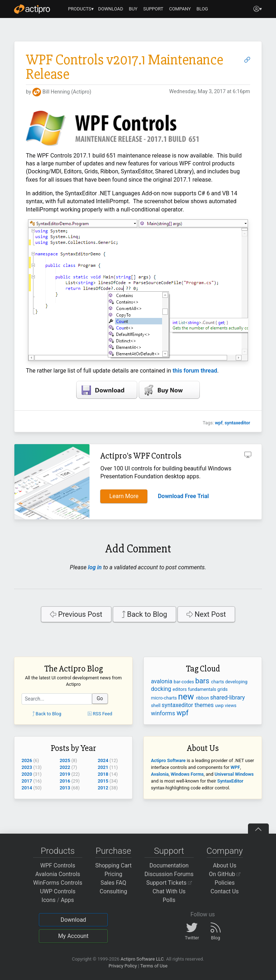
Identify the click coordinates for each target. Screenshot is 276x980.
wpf (219, 423)
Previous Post (76, 614)
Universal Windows (234, 774)
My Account (73, 936)
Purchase (113, 851)
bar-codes (184, 682)
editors (180, 689)
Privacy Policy (123, 966)
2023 (27, 767)
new (187, 697)
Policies (225, 883)
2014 (27, 788)
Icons (49, 900)
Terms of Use (154, 966)
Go (100, 698)
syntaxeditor (237, 423)
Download (73, 920)
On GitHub (225, 874)
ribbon (203, 698)
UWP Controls (58, 891)
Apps (67, 900)
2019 (65, 774)
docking (162, 689)
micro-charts (164, 698)
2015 (103, 781)
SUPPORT (153, 9)
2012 (103, 788)
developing (236, 682)
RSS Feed (100, 714)
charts (218, 682)
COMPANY (180, 9)
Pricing (114, 874)
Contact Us (225, 891)
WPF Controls (58, 865)
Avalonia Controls (58, 874)
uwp (220, 705)
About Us (225, 865)
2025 (65, 760)
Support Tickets (169, 883)
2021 (103, 767)
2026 (27, 760)
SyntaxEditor (231, 781)
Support (169, 851)
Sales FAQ (114, 883)
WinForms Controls (58, 883)
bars (203, 681)
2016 (65, 781)
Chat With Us (169, 891)
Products (58, 851)
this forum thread (195, 371)
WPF (235, 767)
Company (225, 851)
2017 (27, 781)
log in (95, 567)
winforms (164, 713)
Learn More (124, 496)
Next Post (206, 614)
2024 (103, 760)
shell (156, 705)
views (231, 705)
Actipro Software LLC (142, 959)
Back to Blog (145, 614)
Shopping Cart (113, 865)
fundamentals (203, 689)
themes (205, 705)
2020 (27, 774)
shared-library (228, 698)
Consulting (113, 891)
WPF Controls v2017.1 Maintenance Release (125, 67)
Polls (169, 900)
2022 (65, 767)
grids (222, 689)
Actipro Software (168, 760)
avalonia (162, 681)
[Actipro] (32, 9)
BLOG (202, 9)
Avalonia (160, 774)
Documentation (169, 865)
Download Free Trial (183, 496)
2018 (103, 774)
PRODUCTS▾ (81, 9)
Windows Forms (187, 774)
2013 (65, 788)
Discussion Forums (169, 874)
